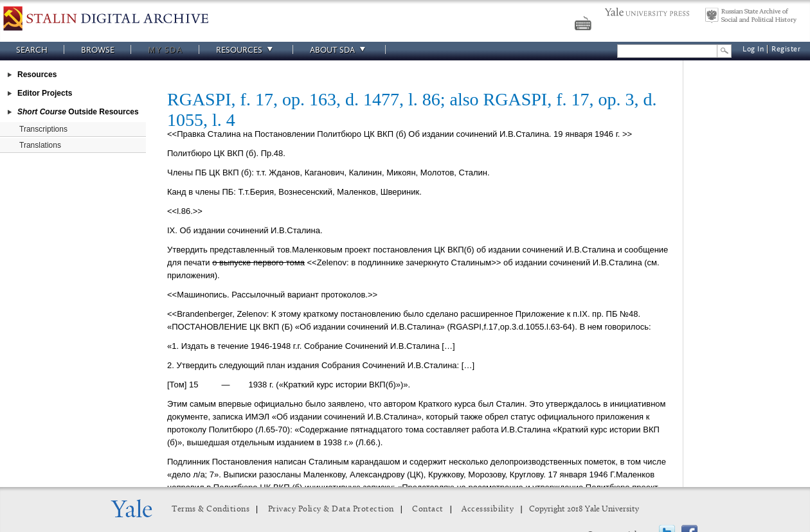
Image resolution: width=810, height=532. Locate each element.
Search (32, 50)
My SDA (165, 50)
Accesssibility (488, 509)
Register (786, 49)
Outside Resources (78, 112)
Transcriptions (43, 129)
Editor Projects (45, 93)
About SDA (339, 50)
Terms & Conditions (211, 509)
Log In (753, 49)
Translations (40, 145)
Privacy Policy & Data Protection (331, 509)
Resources (246, 50)
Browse (98, 50)
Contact (428, 509)
